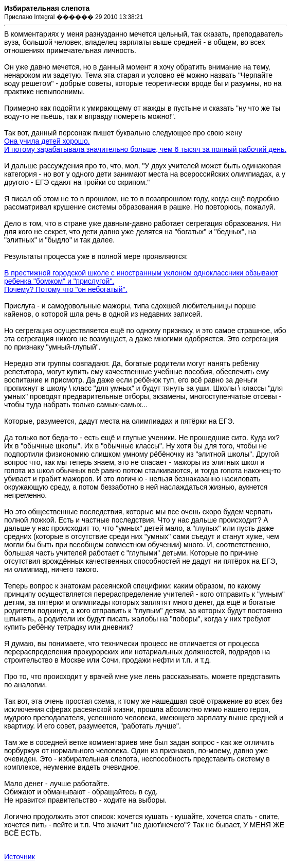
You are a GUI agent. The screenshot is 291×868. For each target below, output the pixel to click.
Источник (20, 857)
